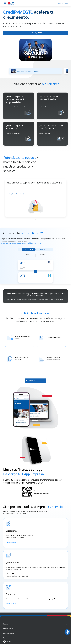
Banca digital (29, 249)
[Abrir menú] (5, 3)
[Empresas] (11, 3)
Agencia (42, 249)
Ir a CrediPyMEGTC (36, 33)
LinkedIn (7, 642)
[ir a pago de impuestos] (14, 133)
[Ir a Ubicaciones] (12, 542)
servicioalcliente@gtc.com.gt (18, 576)
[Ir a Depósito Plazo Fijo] (35, 194)
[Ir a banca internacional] (47, 107)
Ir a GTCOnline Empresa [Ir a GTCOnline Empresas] (36, 381)
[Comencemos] (11, 603)
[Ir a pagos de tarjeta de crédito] (17, 107)
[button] (35, 71)
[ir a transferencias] (46, 133)
